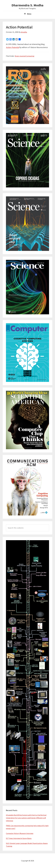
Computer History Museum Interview (20, 833)
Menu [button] (29, 14)
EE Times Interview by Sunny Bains (19, 838)
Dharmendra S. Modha (27, 5)
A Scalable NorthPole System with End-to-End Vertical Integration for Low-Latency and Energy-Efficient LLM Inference (26, 818)
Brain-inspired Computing (25, 56)
